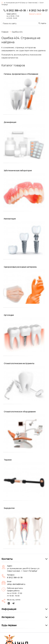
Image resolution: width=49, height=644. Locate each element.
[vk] (9, 603)
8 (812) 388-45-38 (16, 10)
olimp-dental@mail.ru (16, 584)
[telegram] (13, 603)
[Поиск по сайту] (18, 23)
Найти (42, 23)
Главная (5, 32)
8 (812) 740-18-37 (38, 10)
